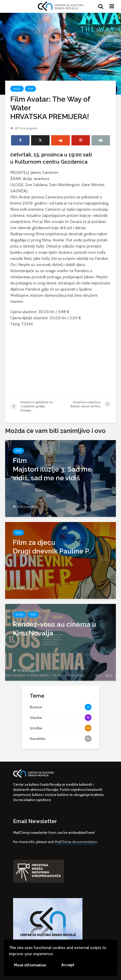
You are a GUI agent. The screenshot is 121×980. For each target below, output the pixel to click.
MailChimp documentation (76, 842)
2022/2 (17, 89)
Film (30, 89)
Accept (68, 965)
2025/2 (20, 615)
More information (30, 965)
